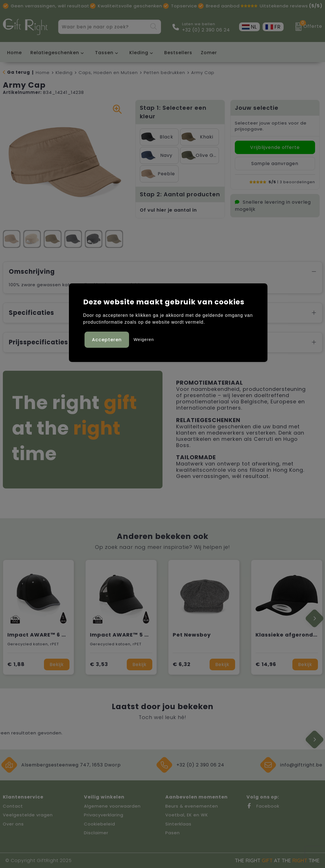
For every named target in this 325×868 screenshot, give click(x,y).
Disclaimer (96, 833)
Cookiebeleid (100, 824)
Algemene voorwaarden (112, 806)
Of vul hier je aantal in (168, 210)
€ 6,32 (182, 664)
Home (43, 72)
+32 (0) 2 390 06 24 (206, 30)
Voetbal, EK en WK (187, 815)
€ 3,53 (99, 664)
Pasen (173, 833)
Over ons (13, 824)
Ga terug (19, 72)
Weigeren (144, 339)
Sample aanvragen (275, 164)
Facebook (263, 806)
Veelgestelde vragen (28, 815)
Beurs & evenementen (192, 806)
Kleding (139, 53)
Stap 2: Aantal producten (180, 194)
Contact (13, 806)
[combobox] (103, 27)
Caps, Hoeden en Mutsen (108, 72)
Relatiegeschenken (55, 53)
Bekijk (57, 664)
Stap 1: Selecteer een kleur (173, 112)
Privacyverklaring (104, 815)
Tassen (104, 53)
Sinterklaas (178, 824)
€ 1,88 (16, 664)
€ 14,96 (266, 664)
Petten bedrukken (164, 72)
